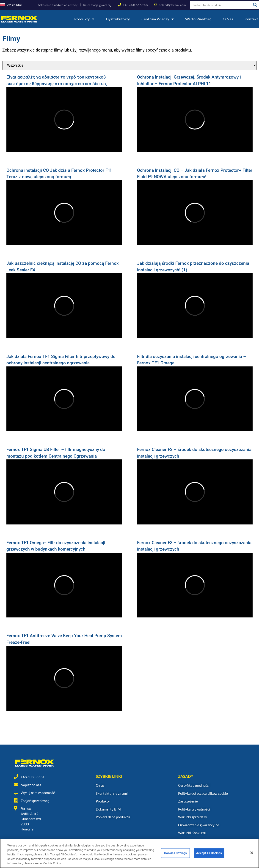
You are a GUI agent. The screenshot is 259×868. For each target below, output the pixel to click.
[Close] (252, 854)
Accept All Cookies (209, 855)
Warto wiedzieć (198, 19)
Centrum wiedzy (158, 19)
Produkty (84, 19)
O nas (228, 19)
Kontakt (251, 19)
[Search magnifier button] (255, 5)
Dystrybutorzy (118, 19)
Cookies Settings (175, 855)
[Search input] (221, 5)
